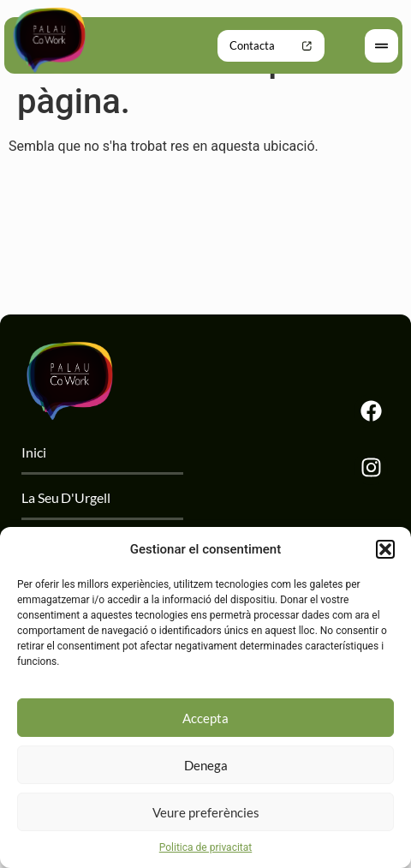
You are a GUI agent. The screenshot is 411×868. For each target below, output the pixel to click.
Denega (206, 765)
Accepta (205, 718)
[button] (385, 549)
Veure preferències (206, 812)
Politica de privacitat (205, 847)
